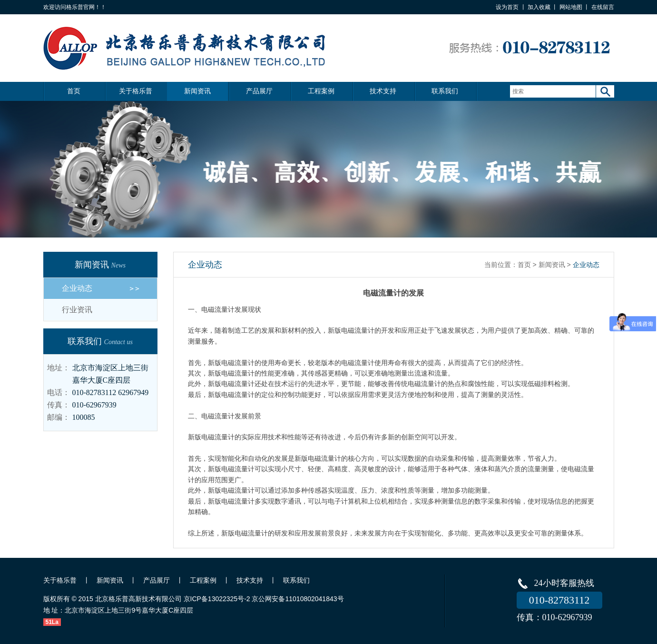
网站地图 (571, 7)
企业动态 (77, 288)
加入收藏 (539, 7)
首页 (74, 91)
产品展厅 (259, 91)
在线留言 (603, 7)
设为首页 (507, 7)
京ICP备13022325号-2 (217, 599)
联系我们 (445, 91)
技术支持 (383, 91)
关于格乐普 (136, 91)
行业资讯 (77, 310)
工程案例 (321, 91)
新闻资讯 (197, 91)
